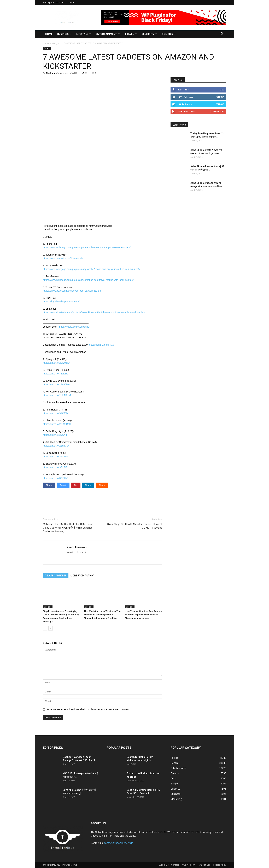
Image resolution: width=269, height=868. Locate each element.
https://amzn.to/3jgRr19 (101, 345)
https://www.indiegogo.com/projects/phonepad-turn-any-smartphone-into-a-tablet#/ (87, 247)
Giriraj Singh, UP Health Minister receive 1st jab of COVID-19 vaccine (135, 526)
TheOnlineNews (54, 73)
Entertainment (108, 34)
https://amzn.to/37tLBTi (55, 467)
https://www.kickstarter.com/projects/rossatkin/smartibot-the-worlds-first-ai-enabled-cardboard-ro (94, 312)
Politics (169, 34)
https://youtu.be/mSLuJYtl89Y (75, 327)
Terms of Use (204, 865)
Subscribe (218, 111)
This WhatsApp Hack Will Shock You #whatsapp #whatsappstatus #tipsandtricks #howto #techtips (102, 615)
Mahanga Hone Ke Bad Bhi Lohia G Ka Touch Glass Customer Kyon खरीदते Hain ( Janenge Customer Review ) (68, 528)
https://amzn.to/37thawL (56, 456)
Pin (76, 485)
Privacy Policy (188, 865)
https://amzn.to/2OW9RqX (57, 424)
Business (64, 34)
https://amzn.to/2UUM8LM (57, 395)
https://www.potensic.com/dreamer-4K (63, 258)
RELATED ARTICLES (56, 576)
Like (222, 90)
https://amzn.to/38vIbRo (56, 374)
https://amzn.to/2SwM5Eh (57, 363)
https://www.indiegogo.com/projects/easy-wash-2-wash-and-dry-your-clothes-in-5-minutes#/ (91, 269)
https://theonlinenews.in (77, 552)
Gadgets (56, 43)
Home (72, 2)
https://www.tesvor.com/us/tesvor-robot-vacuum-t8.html (72, 291)
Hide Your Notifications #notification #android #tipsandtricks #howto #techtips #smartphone (143, 615)
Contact (175, 865)
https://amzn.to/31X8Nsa (56, 413)
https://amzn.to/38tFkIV (55, 478)
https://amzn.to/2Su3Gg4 (56, 446)
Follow (220, 97)
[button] (222, 34)
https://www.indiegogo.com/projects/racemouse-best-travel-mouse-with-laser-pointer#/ (89, 280)
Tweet (63, 485)
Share (49, 485)
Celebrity (149, 34)
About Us (164, 865)
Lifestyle (84, 34)
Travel (131, 34)
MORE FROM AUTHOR (82, 576)
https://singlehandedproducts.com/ (61, 302)
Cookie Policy (220, 865)
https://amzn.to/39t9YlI (55, 435)
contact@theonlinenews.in (119, 843)
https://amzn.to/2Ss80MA (56, 384)
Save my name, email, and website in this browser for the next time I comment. (88, 709)
